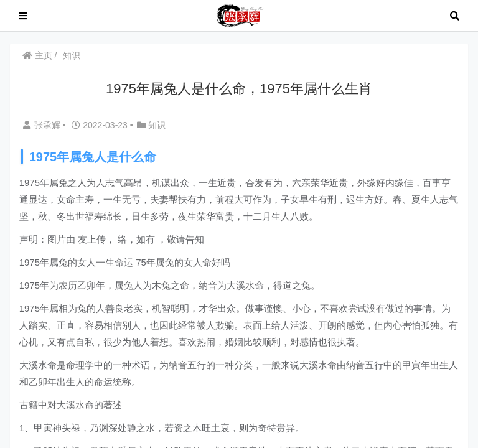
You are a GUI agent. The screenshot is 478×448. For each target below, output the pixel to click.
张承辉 (45, 125)
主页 (40, 55)
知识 (75, 55)
